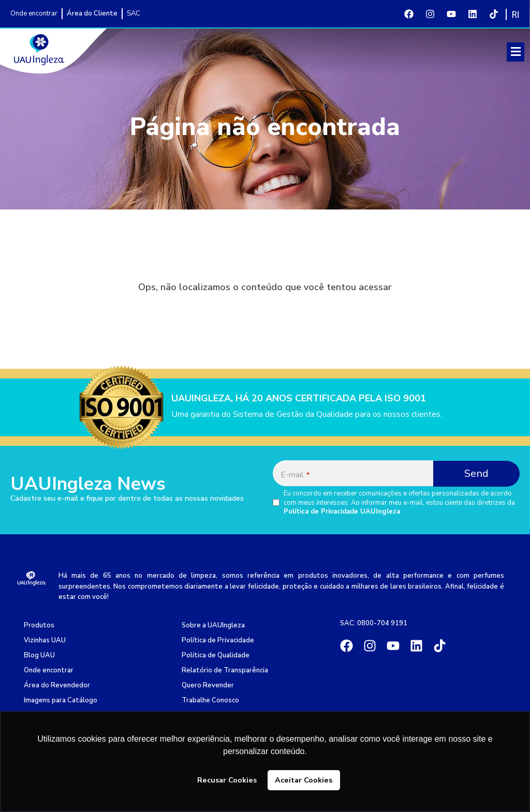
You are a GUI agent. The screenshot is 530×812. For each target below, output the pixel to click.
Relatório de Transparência (225, 670)
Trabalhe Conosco (210, 700)
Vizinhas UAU (45, 640)
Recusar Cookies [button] (227, 780)
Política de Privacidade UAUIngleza (342, 512)
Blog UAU (39, 655)
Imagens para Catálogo (61, 700)
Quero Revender (208, 685)
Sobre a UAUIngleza (213, 625)
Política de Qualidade (216, 655)
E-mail (295, 475)
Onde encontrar (49, 670)
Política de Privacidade (218, 640)
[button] (516, 52)
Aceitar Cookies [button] (304, 780)
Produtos (39, 625)
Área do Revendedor (57, 685)
